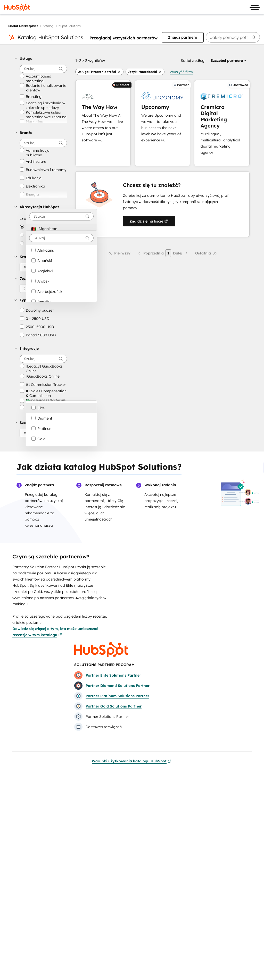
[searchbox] (233, 37)
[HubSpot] (17, 7)
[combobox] (61, 216)
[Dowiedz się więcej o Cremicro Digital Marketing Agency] (222, 123)
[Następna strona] (181, 253)
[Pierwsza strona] (119, 253)
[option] (61, 229)
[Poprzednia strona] (150, 253)
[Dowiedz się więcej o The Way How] (103, 123)
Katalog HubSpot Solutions (50, 37)
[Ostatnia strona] (206, 253)
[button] (41, 58)
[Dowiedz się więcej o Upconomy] (163, 123)
